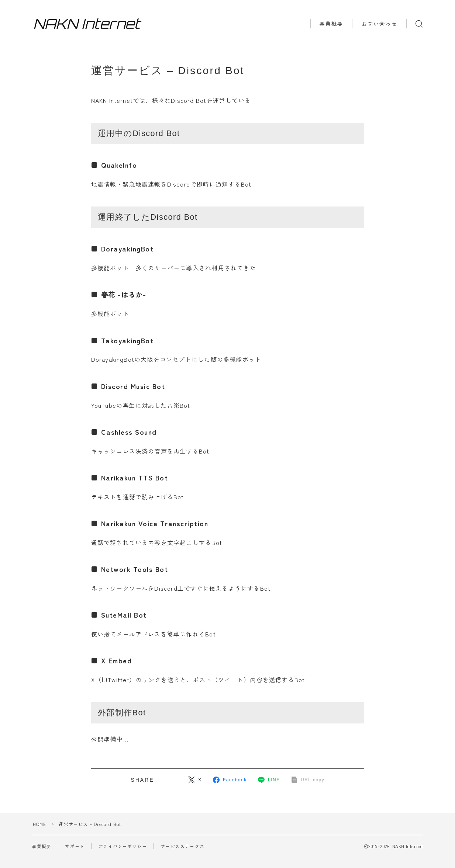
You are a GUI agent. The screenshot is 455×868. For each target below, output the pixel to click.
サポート (75, 846)
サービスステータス (182, 846)
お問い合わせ (380, 24)
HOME (40, 824)
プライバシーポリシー (123, 846)
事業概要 (331, 24)
